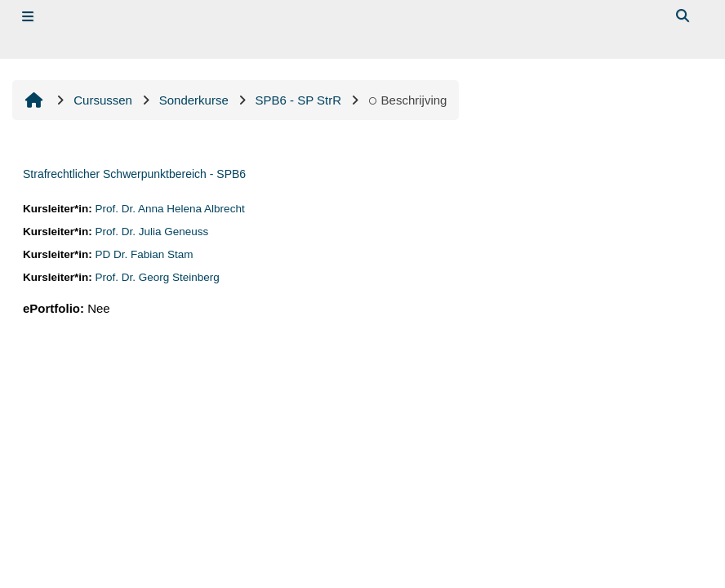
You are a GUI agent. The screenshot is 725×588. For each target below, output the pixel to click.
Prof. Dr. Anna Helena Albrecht (170, 209)
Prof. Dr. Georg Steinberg (158, 277)
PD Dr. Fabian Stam (145, 254)
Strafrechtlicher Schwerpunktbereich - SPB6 (134, 174)
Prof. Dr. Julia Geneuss (152, 232)
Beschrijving (408, 100)
